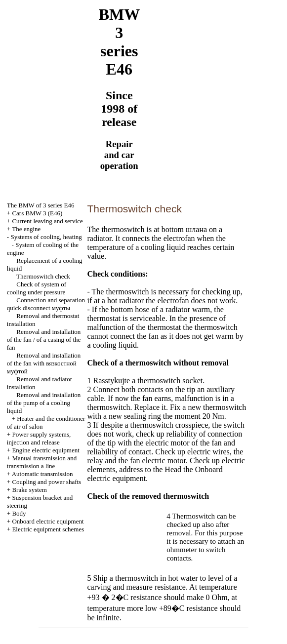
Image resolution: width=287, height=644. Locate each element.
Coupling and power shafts (46, 482)
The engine (26, 229)
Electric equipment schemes (48, 529)
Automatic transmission (42, 474)
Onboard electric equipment (48, 521)
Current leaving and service (47, 221)
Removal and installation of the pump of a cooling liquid (44, 403)
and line (42, 462)
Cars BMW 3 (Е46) (37, 213)
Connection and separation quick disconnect (46, 304)
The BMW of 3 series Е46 (41, 205)
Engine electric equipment (45, 450)
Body (19, 513)
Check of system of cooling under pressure (37, 288)
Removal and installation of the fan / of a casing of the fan (44, 340)
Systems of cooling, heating (46, 237)
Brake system (29, 490)
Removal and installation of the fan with (44, 363)
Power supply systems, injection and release (39, 438)
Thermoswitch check (43, 276)
